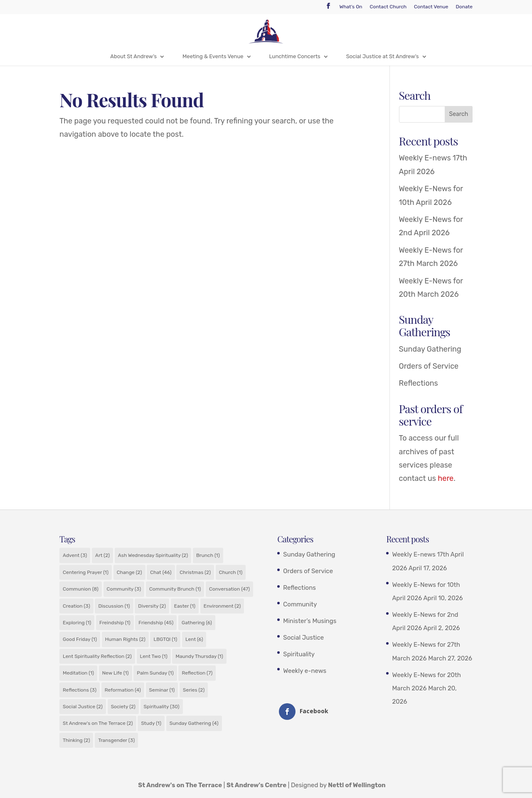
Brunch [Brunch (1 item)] (208, 555)
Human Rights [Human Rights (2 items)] (125, 639)
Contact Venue (431, 7)
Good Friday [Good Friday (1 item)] (80, 639)
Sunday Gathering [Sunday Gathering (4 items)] (194, 723)
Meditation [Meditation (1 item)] (78, 673)
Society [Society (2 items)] (123, 707)
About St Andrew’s (133, 56)
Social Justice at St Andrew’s (383, 56)
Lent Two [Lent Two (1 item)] (154, 656)
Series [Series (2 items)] (194, 690)
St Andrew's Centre (256, 785)
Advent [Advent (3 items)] (75, 555)
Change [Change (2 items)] (129, 572)
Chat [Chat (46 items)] (161, 572)
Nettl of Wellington (357, 785)
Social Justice (303, 638)
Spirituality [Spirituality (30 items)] (162, 707)
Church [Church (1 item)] (231, 572)
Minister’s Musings (310, 621)
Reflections (419, 383)
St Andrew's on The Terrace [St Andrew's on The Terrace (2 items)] (98, 723)
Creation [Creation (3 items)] (76, 606)
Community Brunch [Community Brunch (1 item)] (175, 589)
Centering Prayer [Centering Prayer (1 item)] (86, 572)
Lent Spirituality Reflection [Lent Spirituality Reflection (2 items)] (97, 656)
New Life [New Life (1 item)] (116, 673)
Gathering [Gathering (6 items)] (197, 623)
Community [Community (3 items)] (124, 589)
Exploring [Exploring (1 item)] (77, 623)
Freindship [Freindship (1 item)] (115, 623)
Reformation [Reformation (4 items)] (123, 690)
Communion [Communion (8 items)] (81, 589)
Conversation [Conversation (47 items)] (229, 589)
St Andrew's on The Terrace (180, 785)
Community (300, 604)
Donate (464, 7)
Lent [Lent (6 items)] (194, 639)
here (446, 478)
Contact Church (388, 7)
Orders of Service (429, 366)
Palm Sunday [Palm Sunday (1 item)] (155, 673)
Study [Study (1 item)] (151, 723)
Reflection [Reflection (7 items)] (197, 673)
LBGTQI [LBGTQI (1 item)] (165, 639)
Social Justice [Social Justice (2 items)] (83, 707)
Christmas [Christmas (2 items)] (195, 572)
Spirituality (299, 654)
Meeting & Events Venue (213, 56)
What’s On (351, 7)
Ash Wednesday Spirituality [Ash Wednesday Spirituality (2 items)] (153, 555)
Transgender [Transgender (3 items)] (116, 740)
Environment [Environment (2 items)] (222, 606)
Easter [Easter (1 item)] (185, 606)
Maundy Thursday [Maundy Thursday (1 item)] (199, 656)
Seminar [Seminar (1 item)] (162, 690)
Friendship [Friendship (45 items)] (156, 623)
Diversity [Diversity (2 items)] (152, 606)
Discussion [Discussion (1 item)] (114, 606)
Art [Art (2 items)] (102, 555)
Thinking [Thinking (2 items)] (76, 740)
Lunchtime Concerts (295, 56)
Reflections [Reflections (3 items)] (80, 690)
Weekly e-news (305, 671)
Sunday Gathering (430, 349)
